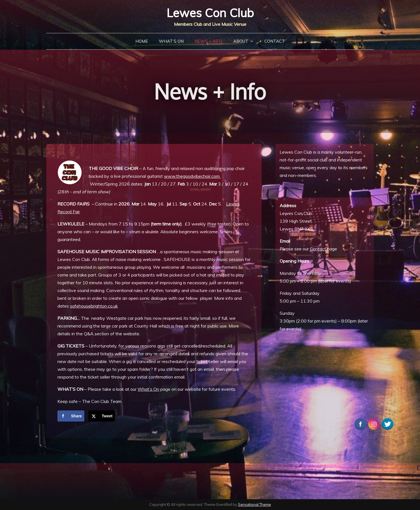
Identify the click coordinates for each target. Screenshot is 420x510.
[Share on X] (102, 416)
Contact (275, 41)
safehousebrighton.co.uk (94, 306)
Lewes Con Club (210, 13)
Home (142, 41)
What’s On (171, 41)
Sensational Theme (255, 504)
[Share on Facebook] (71, 416)
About (241, 41)
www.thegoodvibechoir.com (192, 176)
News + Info (208, 41)
